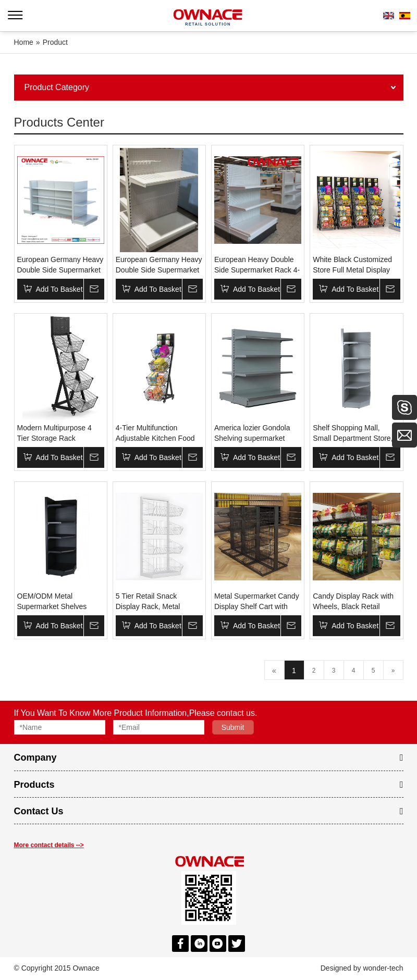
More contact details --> (49, 845)
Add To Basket (59, 289)
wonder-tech (383, 968)
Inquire (94, 289)
